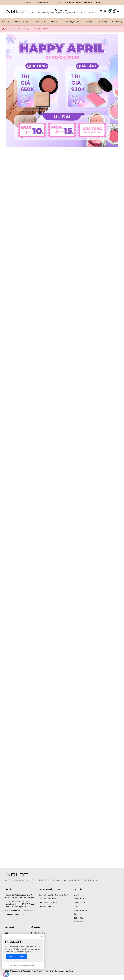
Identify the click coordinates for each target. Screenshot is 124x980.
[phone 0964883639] (62, 10)
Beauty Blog (78, 919)
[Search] (101, 11)
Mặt (6, 934)
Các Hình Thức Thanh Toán (50, 896)
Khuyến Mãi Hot (22, 22)
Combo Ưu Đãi (40, 22)
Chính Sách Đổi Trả (47, 903)
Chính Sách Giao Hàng (48, 900)
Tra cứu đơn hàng (38, 930)
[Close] (121, 29)
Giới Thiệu (78, 892)
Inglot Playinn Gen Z (73, 22)
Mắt (6, 930)
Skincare (89, 22)
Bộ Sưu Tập (102, 22)
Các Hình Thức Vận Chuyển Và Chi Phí (54, 892)
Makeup (55, 22)
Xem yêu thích (37, 934)
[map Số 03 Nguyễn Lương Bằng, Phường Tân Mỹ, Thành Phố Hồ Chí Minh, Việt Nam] (62, 13)
